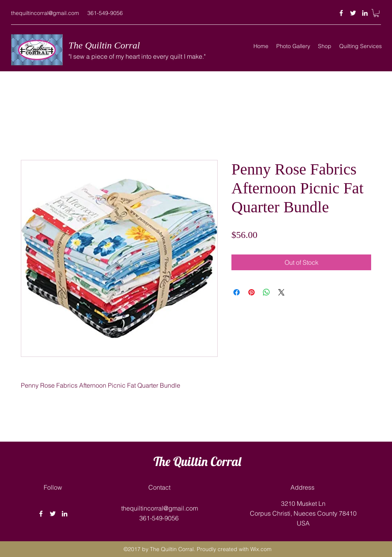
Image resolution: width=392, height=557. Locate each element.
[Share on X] (281, 292)
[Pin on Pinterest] (251, 292)
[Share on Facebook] (237, 292)
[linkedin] (365, 13)
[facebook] (341, 13)
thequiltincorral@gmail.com (45, 13)
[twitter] (353, 13)
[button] (376, 13)
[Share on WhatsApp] (266, 292)
